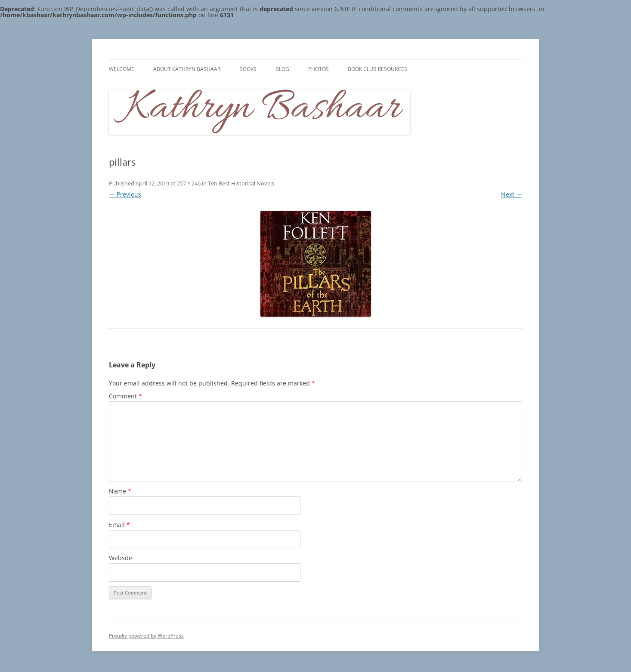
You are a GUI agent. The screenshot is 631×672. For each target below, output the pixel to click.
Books (248, 69)
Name (120, 491)
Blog (282, 69)
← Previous (125, 194)
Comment (125, 396)
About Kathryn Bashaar (187, 69)
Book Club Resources (377, 69)
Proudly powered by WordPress (146, 636)
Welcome (122, 69)
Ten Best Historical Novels (241, 183)
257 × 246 (189, 183)
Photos (319, 69)
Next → (512, 194)
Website (121, 558)
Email (119, 525)
